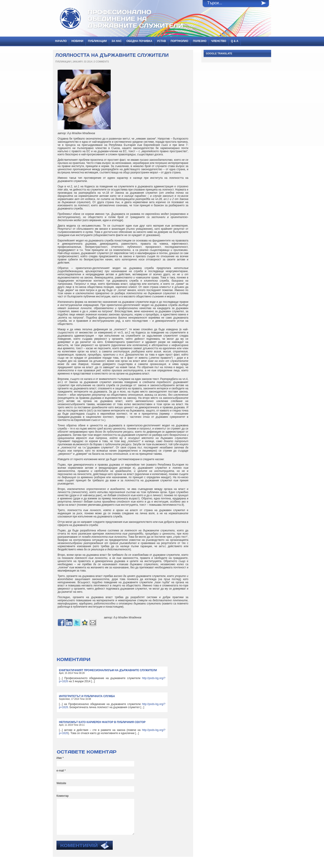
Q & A (235, 41)
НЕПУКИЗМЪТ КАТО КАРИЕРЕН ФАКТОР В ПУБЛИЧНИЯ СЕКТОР (102, 722)
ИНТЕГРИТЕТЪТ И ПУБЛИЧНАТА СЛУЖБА (87, 696)
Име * (60, 758)
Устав (162, 41)
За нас (116, 41)
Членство (219, 41)
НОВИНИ (77, 41)
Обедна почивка (139, 41)
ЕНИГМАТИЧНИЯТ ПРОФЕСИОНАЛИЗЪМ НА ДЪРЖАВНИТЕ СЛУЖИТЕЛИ (108, 670)
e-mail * (61, 771)
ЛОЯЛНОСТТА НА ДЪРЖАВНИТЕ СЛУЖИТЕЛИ (112, 55)
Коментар (63, 796)
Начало (61, 41)
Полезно (200, 41)
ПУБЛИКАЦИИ (97, 41)
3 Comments (101, 62)
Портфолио (179, 41)
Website (61, 783)
